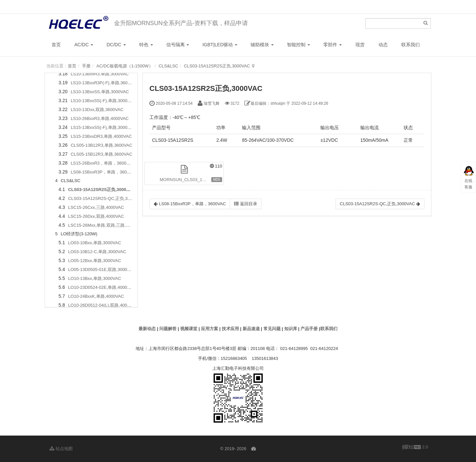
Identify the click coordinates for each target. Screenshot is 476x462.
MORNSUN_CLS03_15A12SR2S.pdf (192, 180)
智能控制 (298, 45)
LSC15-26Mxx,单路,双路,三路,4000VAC (106, 225)
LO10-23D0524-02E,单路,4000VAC (102, 287)
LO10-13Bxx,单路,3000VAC (95, 278)
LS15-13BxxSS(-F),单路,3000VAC (103, 127)
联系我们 (411, 45)
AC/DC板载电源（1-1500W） (124, 66)
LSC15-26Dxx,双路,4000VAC (96, 216)
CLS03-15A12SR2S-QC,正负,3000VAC (106, 198)
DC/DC (116, 45)
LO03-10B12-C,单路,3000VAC (97, 252)
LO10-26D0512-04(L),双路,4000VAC (103, 305)
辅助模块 (262, 45)
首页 (56, 45)
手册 (86, 66)
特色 (146, 45)
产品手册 (309, 329)
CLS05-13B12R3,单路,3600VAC (101, 145)
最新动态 (147, 329)
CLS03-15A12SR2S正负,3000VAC (217, 66)
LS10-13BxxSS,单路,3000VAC (100, 92)
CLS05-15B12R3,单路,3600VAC (101, 154)
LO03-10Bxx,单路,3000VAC (95, 243)
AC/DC (84, 45)
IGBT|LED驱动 (220, 45)
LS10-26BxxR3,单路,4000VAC (100, 118)
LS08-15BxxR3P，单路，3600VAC (104, 172)
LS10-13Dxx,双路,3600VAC (97, 110)
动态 (383, 45)
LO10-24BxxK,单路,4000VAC (96, 296)
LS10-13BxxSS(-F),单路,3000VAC (103, 101)
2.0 (415, 447)
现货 (360, 45)
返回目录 (246, 204)
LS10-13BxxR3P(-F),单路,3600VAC (105, 83)
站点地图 (61, 449)
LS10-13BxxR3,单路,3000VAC (100, 74)
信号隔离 (178, 45)
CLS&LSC (168, 66)
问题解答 (168, 329)
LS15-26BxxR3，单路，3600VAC (103, 163)
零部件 (333, 45)
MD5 (217, 180)
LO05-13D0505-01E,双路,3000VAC (102, 269)
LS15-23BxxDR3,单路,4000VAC (101, 136)
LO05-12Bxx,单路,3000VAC (95, 261)
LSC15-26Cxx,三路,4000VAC (96, 207)
